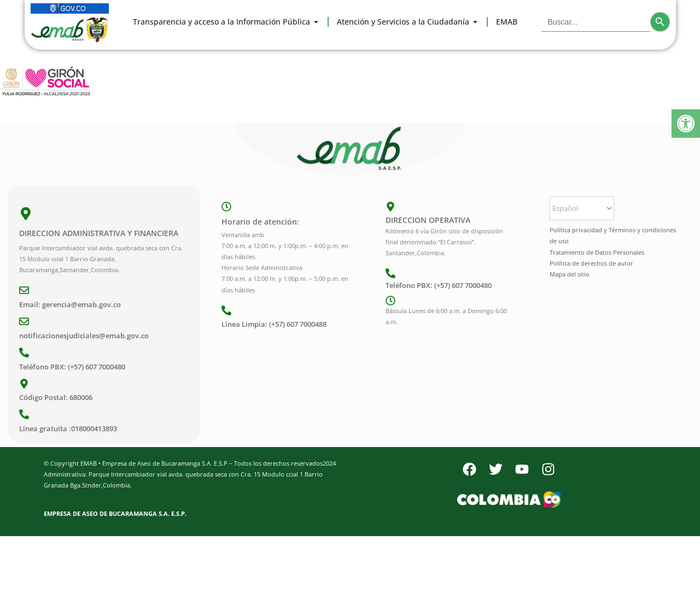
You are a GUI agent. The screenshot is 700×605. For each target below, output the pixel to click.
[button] (686, 124)
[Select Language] (582, 208)
